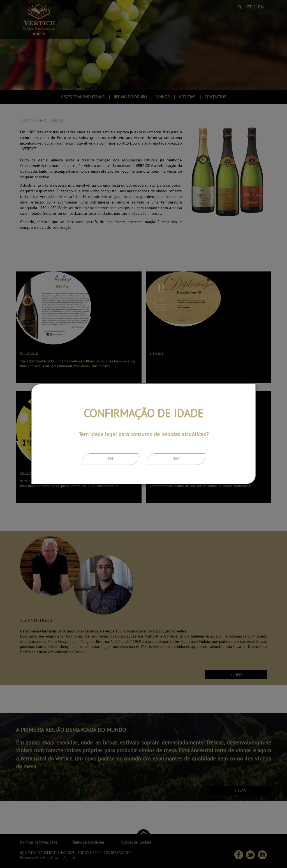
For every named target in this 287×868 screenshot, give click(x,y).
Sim (110, 459)
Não (176, 459)
